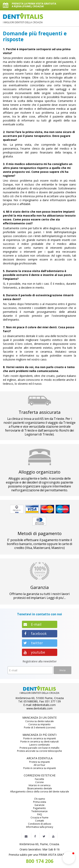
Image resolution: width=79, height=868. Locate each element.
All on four (39, 765)
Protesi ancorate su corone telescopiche (39, 751)
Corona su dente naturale (39, 721)
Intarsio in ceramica (39, 785)
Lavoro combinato (39, 745)
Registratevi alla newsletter (40, 661)
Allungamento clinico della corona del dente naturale (40, 792)
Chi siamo (40, 799)
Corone (39, 782)
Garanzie (39, 805)
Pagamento (39, 808)
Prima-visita (40, 802)
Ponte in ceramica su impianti (40, 739)
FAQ (40, 814)
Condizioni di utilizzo (40, 824)
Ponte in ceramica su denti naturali (39, 742)
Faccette (39, 779)
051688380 (31, 701)
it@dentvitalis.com (44, 705)
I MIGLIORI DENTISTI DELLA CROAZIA (23, 18)
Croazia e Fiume (39, 818)
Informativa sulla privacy (40, 827)
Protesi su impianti (39, 762)
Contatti (39, 821)
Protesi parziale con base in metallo (39, 748)
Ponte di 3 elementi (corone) (40, 728)
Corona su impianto (39, 724)
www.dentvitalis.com (39, 708)
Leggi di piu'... (56, 598)
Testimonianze (39, 811)
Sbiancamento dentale (39, 789)
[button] (69, 858)
